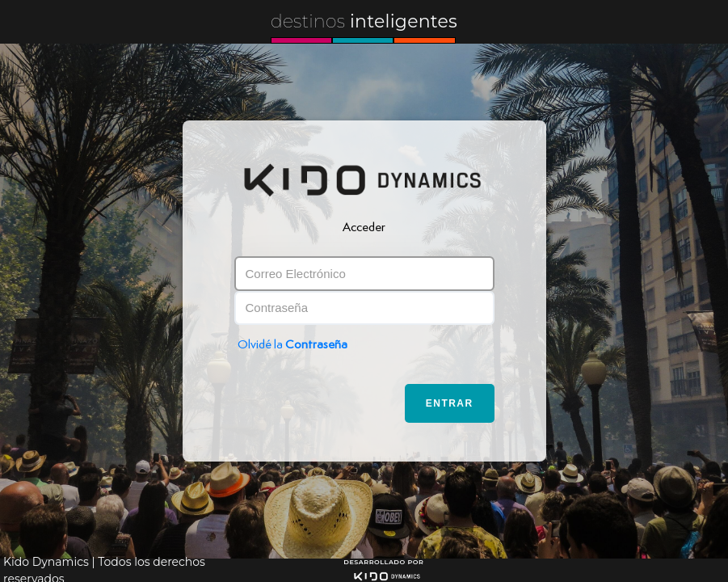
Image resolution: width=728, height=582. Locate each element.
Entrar (450, 403)
